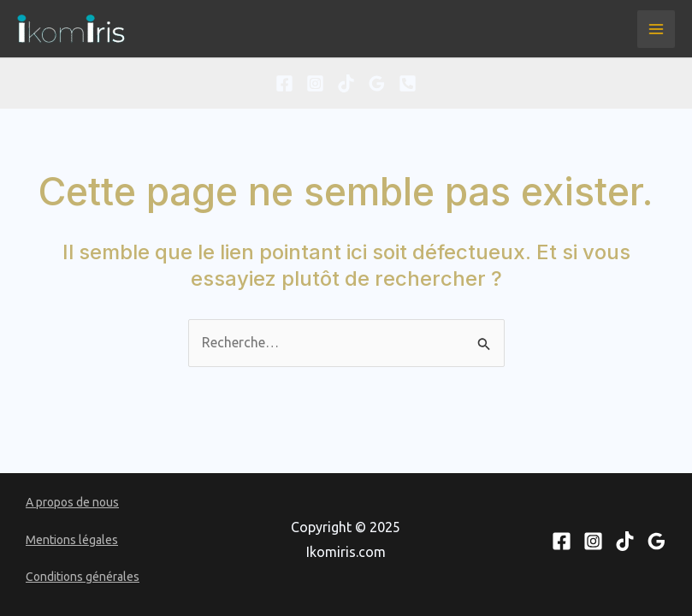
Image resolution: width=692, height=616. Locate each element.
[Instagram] (315, 83)
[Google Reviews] (377, 83)
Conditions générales (83, 577)
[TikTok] (346, 83)
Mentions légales (72, 540)
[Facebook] (284, 83)
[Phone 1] (408, 83)
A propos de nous (72, 502)
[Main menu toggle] (656, 29)
